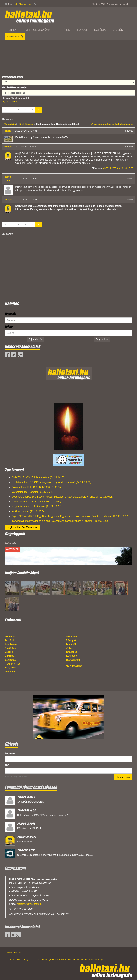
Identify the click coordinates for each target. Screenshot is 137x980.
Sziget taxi (11, 660)
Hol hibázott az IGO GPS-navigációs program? (43, 815)
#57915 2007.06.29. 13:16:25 (118, 168)
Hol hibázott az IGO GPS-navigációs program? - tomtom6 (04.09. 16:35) (52, 482)
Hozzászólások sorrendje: (14, 87)
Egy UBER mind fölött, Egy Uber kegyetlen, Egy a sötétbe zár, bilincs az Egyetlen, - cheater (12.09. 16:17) (70, 516)
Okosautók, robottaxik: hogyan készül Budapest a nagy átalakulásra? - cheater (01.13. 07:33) (63, 497)
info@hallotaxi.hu (23, 4)
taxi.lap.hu (11, 672)
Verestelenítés (25, 842)
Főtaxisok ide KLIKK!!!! (30, 828)
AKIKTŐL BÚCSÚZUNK (30, 802)
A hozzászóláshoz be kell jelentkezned (112, 124)
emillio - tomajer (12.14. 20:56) (29, 511)
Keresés (15, 36)
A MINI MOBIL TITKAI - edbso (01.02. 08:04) (37, 502)
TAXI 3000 (71, 656)
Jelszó (9, 327)
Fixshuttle (71, 636)
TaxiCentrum (73, 660)
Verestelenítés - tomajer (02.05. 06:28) (33, 492)
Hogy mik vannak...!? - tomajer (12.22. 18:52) (37, 506)
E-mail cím (10, 753)
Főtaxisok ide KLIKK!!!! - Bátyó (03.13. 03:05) (37, 487)
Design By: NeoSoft (15, 953)
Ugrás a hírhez (10, 102)
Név (7, 765)
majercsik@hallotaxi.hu (29, 904)
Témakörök (10, 124)
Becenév (10, 314)
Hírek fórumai (26, 124)
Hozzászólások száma (12, 77)
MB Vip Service (74, 666)
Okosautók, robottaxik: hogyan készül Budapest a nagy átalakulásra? (55, 855)
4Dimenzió (11, 636)
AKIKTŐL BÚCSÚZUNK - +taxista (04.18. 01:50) (39, 477)
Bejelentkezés (35, 339)
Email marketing (11, 777)
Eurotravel (11, 656)
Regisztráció (102, 339)
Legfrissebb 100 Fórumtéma (23, 527)
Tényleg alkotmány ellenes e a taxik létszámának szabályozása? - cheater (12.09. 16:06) (61, 521)
